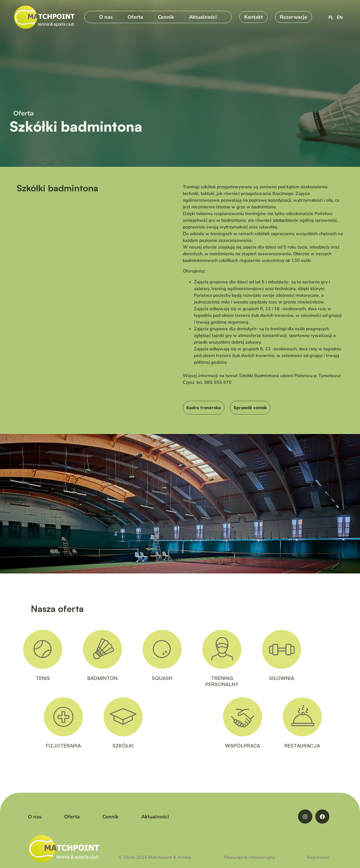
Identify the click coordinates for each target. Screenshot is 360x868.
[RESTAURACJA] (317, 717)
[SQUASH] (147, 649)
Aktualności (203, 17)
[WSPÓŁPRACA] (257, 717)
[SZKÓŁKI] (138, 717)
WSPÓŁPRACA (257, 746)
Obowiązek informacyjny (249, 857)
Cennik (166, 17)
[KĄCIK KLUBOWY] (201, 717)
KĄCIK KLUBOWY (201, 746)
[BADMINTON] (88, 649)
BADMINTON (88, 678)
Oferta (135, 17)
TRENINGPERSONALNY (207, 681)
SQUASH (147, 678)
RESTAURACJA (317, 746)
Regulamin (318, 857)
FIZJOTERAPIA (78, 746)
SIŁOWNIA (267, 678)
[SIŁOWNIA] (267, 649)
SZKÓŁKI (138, 746)
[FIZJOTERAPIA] (78, 717)
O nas (106, 17)
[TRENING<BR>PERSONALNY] (207, 649)
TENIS (28, 678)
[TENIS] (28, 649)
